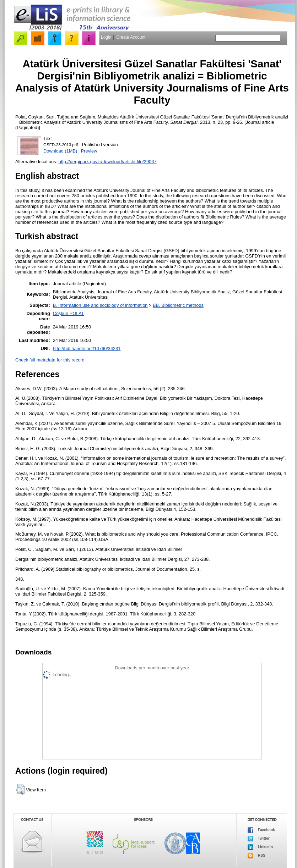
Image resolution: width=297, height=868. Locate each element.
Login (106, 37)
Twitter (259, 839)
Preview (89, 151)
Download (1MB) (60, 151)
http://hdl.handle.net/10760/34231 (87, 349)
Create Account (131, 37)
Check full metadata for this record (50, 360)
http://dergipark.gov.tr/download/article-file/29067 (108, 162)
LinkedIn (260, 847)
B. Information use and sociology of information (100, 305)
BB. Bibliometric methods (178, 305)
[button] (20, 789)
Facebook (261, 830)
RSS (256, 856)
